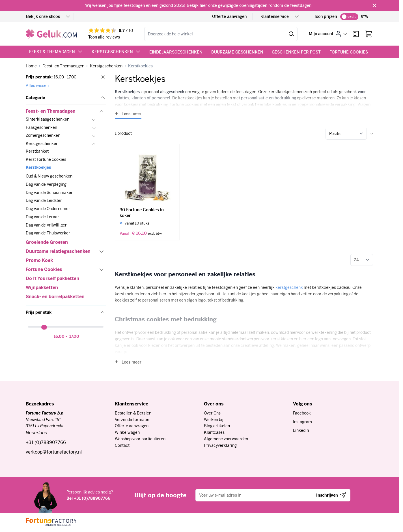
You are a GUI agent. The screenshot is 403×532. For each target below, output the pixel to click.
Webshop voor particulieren (140, 439)
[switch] (349, 17)
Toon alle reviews (104, 37)
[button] (66, 98)
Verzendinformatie (132, 420)
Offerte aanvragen (229, 16)
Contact (122, 445)
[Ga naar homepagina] (31, 66)
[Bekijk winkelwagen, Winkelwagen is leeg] (369, 34)
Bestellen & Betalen (133, 413)
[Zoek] (291, 34)
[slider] (45, 327)
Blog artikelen (217, 426)
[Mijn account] (328, 34)
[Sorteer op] (346, 134)
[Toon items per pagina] (362, 260)
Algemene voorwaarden (226, 439)
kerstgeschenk (289, 287)
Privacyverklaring (220, 445)
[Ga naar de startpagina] (51, 34)
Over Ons (212, 413)
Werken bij (214, 420)
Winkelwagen (127, 432)
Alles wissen (37, 86)
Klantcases (214, 432)
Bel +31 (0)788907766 (88, 498)
